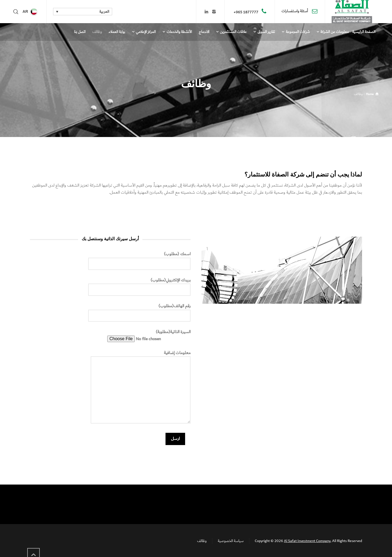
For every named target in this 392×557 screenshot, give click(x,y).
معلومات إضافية (141, 388)
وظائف (202, 541)
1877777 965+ (246, 12)
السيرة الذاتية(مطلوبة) (149, 335)
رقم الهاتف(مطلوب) (139, 311)
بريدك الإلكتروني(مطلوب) (139, 285)
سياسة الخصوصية (231, 541)
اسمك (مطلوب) (139, 259)
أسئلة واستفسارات (295, 11)
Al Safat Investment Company (307, 541)
